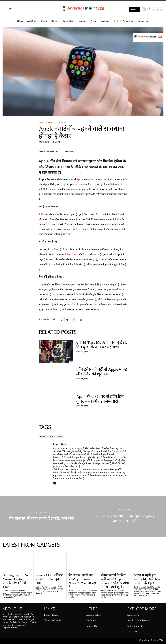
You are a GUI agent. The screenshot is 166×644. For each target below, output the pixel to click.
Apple (80, 179)
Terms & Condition (54, 621)
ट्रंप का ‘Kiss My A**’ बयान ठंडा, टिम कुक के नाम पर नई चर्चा (101, 345)
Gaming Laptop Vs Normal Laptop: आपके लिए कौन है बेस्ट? (15, 581)
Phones (53, 123)
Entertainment (135, 626)
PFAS (42, 215)
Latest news (133, 615)
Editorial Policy (93, 615)
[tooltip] (149, 9)
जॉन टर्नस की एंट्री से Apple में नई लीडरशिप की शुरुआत (102, 372)
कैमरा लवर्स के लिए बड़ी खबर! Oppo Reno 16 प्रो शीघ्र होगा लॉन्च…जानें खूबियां (115, 581)
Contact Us (91, 626)
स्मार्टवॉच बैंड (121, 184)
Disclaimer (91, 621)
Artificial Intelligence (138, 621)
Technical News (58, 437)
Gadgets (43, 123)
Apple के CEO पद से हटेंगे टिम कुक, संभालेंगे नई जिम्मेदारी (100, 399)
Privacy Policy (51, 615)
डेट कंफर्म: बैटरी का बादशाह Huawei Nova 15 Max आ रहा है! (82, 581)
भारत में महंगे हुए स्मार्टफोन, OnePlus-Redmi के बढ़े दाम (147, 579)
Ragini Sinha (67, 151)
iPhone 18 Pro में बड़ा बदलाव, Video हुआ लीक (49, 579)
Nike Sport (71, 255)
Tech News (64, 123)
